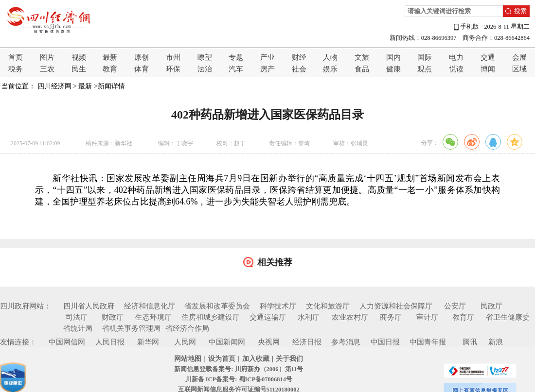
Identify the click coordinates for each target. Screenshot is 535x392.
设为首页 (222, 359)
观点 (425, 69)
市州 (173, 57)
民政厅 (491, 306)
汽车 (236, 69)
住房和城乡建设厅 (211, 317)
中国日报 (385, 342)
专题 (236, 57)
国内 (393, 57)
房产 (267, 69)
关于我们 (289, 359)
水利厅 (309, 317)
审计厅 (427, 317)
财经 (299, 57)
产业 (267, 57)
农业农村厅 (350, 317)
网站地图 (188, 359)
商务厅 (391, 317)
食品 (362, 69)
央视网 (269, 342)
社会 (299, 69)
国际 (425, 57)
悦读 (456, 69)
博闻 (488, 69)
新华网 (148, 342)
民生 (79, 69)
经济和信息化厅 (150, 306)
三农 (47, 69)
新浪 (496, 342)
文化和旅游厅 (328, 306)
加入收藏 (256, 359)
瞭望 (205, 57)
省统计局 (78, 328)
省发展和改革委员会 (217, 306)
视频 (79, 57)
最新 (110, 57)
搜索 (520, 11)
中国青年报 (428, 342)
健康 (393, 69)
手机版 (466, 27)
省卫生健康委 (508, 317)
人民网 (185, 342)
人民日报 (110, 342)
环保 (173, 69)
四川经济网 (54, 86)
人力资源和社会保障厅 (396, 306)
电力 (456, 57)
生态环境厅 (153, 317)
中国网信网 (67, 342)
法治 (205, 69)
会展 (519, 57)
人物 (330, 57)
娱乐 (330, 69)
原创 (142, 57)
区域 (519, 69)
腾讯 (470, 342)
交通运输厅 (268, 317)
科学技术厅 (278, 306)
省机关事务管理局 (131, 328)
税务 (16, 69)
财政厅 (113, 317)
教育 (110, 69)
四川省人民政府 (89, 306)
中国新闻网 (227, 342)
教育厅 (463, 317)
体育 (142, 69)
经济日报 (307, 342)
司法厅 (77, 317)
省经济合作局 (187, 328)
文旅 (362, 57)
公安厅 (455, 306)
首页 (16, 57)
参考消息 (346, 342)
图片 (47, 57)
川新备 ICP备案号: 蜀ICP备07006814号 (239, 379)
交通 (488, 57)
